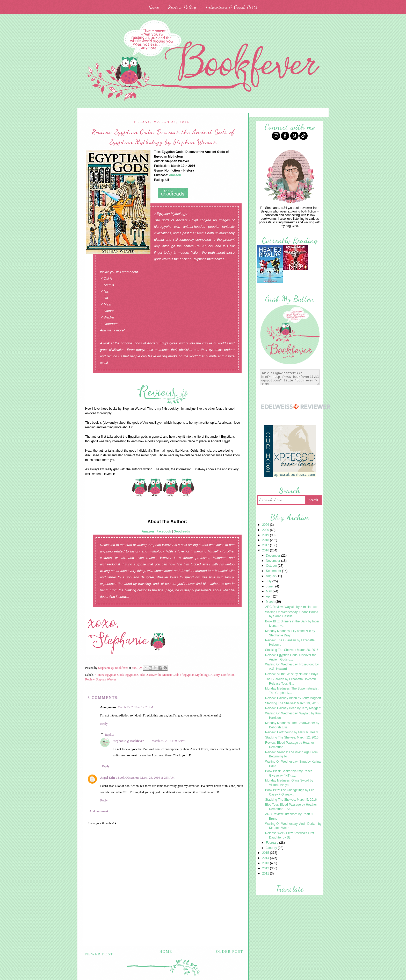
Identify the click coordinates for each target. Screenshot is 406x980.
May (269, 591)
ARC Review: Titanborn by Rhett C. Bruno (289, 816)
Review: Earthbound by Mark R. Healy (291, 732)
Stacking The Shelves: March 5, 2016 (291, 800)
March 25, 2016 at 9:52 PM (169, 741)
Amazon (148, 531)
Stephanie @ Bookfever (128, 741)
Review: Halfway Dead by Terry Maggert (293, 708)
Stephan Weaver (106, 679)
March (271, 602)
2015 (266, 853)
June (270, 586)
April (269, 596)
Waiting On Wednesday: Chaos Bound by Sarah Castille (292, 614)
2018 (266, 540)
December (274, 556)
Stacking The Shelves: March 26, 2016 (292, 650)
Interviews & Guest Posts (231, 7)
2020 (266, 530)
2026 (266, 525)
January (272, 848)
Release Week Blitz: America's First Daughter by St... (290, 835)
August (271, 576)
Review (90, 679)
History (215, 675)
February (273, 843)
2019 (266, 535)
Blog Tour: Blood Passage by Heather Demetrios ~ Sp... (291, 807)
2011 (266, 874)
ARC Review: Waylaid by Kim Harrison (292, 607)
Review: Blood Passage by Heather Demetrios (290, 745)
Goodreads (182, 531)
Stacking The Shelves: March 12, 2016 (292, 737)
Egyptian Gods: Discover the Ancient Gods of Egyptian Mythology (167, 675)
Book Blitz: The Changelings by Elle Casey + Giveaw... (290, 792)
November (274, 561)
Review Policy (182, 7)
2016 (266, 550)
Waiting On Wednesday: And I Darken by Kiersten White (293, 826)
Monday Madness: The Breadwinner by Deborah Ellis (292, 725)
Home (154, 7)
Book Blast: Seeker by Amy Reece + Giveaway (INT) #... (290, 773)
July (269, 581)
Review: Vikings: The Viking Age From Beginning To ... (291, 754)
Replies (110, 735)
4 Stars (99, 675)
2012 (266, 868)
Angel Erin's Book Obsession (119, 778)
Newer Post (99, 954)
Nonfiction (228, 675)
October (272, 566)
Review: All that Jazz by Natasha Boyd (292, 674)
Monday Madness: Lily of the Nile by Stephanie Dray (290, 633)
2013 (266, 863)
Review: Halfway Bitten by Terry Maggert (293, 698)
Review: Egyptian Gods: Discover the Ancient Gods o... (291, 657)
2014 (266, 858)
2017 (266, 545)
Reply (104, 724)
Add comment (99, 811)
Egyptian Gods (114, 675)
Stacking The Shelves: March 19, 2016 (292, 703)
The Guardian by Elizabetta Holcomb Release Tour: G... (291, 681)
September (274, 571)
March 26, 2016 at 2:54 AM (157, 778)
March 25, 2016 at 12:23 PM (135, 707)
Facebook (164, 531)
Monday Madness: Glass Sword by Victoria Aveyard (289, 783)
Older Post (230, 952)
